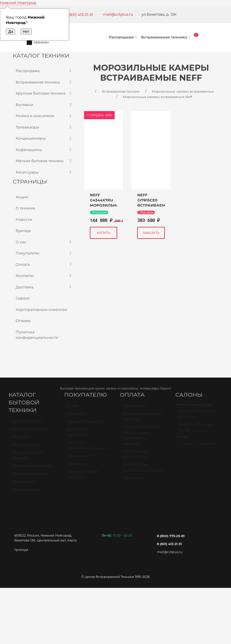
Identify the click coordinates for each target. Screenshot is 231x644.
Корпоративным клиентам (41, 309)
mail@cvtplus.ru (118, 14)
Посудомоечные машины (27, 458)
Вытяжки (44, 105)
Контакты (44, 276)
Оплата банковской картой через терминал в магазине (142, 438)
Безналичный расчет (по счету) (143, 419)
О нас (44, 242)
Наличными (134, 408)
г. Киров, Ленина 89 (197, 446)
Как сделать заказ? (85, 424)
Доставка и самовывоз (78, 434)
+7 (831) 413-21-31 (78, 15)
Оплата (44, 265)
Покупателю (44, 253)
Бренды (23, 231)
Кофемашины (44, 150)
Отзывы (23, 321)
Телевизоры (44, 127)
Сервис (23, 298)
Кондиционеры (44, 138)
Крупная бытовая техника (44, 93)
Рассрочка (133, 480)
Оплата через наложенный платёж (143, 470)
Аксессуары (44, 172)
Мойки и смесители (44, 116)
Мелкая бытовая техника (44, 161)
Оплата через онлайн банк (136, 456)
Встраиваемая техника (166, 37)
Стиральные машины (32, 468)
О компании (79, 458)
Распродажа (124, 37)
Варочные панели (29, 431)
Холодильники (26, 447)
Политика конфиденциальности (37, 335)
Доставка (44, 287)
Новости (24, 219)
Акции (22, 197)
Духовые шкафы (27, 423)
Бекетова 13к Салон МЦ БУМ (197, 416)
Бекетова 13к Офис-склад (197, 430)
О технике (25, 208)
